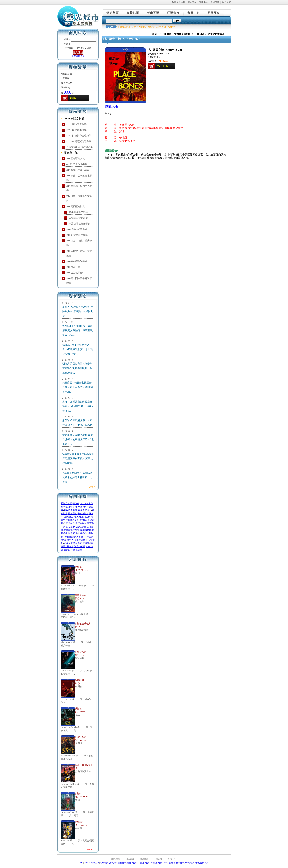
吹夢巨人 (65, 527)
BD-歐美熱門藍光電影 (78, 170)
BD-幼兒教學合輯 (76, 273)
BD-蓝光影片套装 (76, 158)
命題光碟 (122, 863)
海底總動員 (80, 547)
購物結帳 (133, 13)
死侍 (91, 513)
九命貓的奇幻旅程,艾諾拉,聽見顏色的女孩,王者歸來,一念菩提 (77, 477)
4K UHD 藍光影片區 (77, 164)
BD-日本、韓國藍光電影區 (79, 198)
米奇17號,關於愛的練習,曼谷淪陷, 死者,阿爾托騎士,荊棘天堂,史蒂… (78, 406)
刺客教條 (68, 510)
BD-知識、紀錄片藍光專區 (79, 243)
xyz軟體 (189, 863)
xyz (82, 863)
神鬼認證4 (90, 523)
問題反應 (214, 13)
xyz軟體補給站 (107, 863)
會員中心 (194, 13)
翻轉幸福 (68, 530)
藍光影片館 (71, 153)
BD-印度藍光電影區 (77, 229)
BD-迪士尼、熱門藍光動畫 (79, 188)
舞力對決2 (79, 537)
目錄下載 (215, 2)
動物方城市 (83, 513)
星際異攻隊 (66, 504)
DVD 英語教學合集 (76, 124)
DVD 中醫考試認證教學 (79, 141)
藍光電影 (78, 550)
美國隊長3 (71, 520)
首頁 (154, 34)
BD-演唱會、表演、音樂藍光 (79, 253)
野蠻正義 (78, 530)
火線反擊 (68, 543)
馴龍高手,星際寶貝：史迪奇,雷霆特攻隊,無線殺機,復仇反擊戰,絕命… (77, 368)
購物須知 (192, 2)
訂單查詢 (174, 13)
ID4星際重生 (67, 517)
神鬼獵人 (73, 513)
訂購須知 (158, 859)
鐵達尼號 (73, 533)
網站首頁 (113, 13)
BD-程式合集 (73, 267)
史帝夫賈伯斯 (77, 527)
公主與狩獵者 (81, 540)
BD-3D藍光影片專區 (77, 235)
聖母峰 (76, 543)
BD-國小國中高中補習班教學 (79, 281)
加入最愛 (226, 2)
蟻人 (76, 517)
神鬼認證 (69, 537)
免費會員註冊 (178, 2)
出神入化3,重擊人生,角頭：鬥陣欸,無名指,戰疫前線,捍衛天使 (78, 311)
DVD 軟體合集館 (74, 118)
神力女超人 (85, 504)
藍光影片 (68, 550)
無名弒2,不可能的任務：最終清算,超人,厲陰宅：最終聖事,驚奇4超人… (78, 330)
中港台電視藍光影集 (80, 224)
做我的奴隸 (82, 520)
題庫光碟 (132, 863)
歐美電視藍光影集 (78, 212)
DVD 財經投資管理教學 (79, 136)
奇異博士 (87, 510)
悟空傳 (76, 504)
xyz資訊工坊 (93, 863)
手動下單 (154, 13)
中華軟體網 (199, 863)
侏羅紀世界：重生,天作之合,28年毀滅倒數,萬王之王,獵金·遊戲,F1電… (78, 349)
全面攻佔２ (69, 523)
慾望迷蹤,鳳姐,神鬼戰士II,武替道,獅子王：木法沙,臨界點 (77, 423)
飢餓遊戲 (82, 533)
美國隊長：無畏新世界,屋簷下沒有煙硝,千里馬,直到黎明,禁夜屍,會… (78, 387)
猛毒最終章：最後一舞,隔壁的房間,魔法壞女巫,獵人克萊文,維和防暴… (78, 458)
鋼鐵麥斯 (87, 530)
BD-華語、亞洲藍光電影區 (79, 178)
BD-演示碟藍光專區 (77, 261)
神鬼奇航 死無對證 (157, 27)
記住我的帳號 (85, 48)
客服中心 (204, 2)
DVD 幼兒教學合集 (76, 130)
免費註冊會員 (78, 56)
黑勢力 (70, 540)
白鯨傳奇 (85, 543)
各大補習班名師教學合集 (80, 147)
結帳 (73, 98)
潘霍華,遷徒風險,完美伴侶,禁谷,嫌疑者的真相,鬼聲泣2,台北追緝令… (78, 439)
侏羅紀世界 (85, 517)
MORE (92, 487)
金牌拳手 (80, 523)
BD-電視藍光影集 (76, 206)
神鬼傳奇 (82, 507)
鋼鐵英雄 (78, 510)
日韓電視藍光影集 (78, 218)
